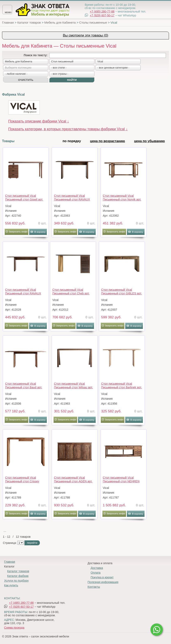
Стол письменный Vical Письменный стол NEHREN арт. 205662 (121, 479)
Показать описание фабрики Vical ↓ (39, 121)
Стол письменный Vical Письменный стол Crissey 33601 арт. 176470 (22, 479)
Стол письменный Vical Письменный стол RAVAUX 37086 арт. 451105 (72, 198)
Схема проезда (14, 628)
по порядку (72, 141)
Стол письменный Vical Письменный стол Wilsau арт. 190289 (73, 385)
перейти (32, 543)
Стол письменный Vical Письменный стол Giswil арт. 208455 (24, 198)
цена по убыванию (149, 141)
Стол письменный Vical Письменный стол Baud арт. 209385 (24, 385)
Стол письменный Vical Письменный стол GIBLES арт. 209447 (122, 292)
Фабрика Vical (13, 94)
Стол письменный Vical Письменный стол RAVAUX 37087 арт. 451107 (23, 292)
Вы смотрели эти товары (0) (85, 35)
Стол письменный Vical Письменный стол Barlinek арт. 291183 (122, 385)
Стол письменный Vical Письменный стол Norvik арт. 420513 (122, 198)
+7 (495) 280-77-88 (102, 11)
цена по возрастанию (108, 141)
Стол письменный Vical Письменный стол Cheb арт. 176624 (71, 292)
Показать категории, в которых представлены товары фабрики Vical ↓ (68, 129)
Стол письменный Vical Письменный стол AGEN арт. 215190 (73, 479)
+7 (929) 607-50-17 (102, 15)
